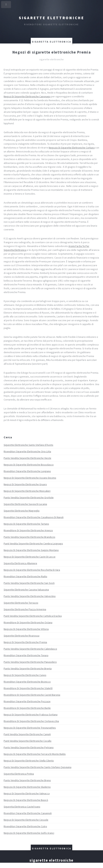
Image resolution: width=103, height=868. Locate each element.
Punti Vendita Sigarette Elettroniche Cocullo (28, 741)
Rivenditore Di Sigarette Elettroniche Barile (27, 708)
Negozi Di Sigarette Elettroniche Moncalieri (27, 491)
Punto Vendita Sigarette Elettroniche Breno (27, 780)
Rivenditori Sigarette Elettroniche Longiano (27, 471)
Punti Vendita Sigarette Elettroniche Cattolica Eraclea (33, 616)
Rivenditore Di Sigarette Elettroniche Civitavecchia (31, 721)
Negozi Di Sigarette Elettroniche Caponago (27, 96)
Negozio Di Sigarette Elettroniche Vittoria (26, 629)
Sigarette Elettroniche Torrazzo (21, 603)
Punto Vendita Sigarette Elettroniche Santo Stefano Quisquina (38, 767)
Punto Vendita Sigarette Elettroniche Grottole (29, 497)
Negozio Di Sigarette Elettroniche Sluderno (27, 787)
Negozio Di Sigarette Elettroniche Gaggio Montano (31, 550)
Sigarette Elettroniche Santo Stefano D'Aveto (28, 445)
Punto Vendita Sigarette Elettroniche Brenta (28, 668)
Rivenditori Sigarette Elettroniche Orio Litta (27, 451)
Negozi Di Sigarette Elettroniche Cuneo (25, 675)
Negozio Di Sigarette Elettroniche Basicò (26, 800)
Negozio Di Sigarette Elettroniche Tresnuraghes (30, 728)
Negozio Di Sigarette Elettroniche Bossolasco (29, 465)
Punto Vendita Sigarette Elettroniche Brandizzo (29, 537)
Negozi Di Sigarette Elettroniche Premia (25, 642)
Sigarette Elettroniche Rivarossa (21, 636)
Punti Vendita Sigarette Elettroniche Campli (27, 734)
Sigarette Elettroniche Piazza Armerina (25, 609)
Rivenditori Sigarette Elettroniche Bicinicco (27, 682)
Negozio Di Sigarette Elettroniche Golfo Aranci (29, 833)
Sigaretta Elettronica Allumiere (20, 563)
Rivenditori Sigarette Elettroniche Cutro (25, 826)
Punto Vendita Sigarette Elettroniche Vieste (27, 458)
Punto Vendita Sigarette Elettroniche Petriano (29, 747)
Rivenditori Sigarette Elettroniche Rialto (25, 576)
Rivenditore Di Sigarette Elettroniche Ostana (28, 622)
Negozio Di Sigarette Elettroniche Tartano (26, 524)
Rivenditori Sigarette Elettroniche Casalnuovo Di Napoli (34, 517)
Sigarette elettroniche (51, 18)
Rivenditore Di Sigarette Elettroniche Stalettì (28, 688)
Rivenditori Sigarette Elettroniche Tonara (26, 655)
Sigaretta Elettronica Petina (19, 774)
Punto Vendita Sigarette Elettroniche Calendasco (30, 649)
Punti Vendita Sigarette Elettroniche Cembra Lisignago (33, 544)
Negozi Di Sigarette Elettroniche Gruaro (25, 484)
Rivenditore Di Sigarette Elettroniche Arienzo (28, 530)
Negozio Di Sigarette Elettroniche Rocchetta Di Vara (32, 570)
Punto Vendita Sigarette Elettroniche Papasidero (30, 662)
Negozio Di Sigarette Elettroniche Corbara (72, 148)
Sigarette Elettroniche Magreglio (22, 511)
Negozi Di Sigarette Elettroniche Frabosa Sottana (31, 715)
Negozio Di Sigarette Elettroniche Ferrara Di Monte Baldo (35, 754)
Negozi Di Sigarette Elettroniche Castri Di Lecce (30, 557)
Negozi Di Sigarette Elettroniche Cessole (26, 820)
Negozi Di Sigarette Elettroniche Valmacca (27, 793)
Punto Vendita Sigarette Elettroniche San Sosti (29, 583)
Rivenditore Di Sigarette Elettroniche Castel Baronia (32, 695)
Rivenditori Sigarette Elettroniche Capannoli (28, 813)
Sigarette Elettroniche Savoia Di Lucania (25, 504)
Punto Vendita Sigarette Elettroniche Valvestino (30, 596)
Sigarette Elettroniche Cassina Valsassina (26, 590)
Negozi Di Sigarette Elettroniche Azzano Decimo (30, 478)
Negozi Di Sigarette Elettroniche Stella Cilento (29, 761)
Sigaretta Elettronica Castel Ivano (22, 807)
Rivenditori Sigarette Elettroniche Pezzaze (27, 701)
